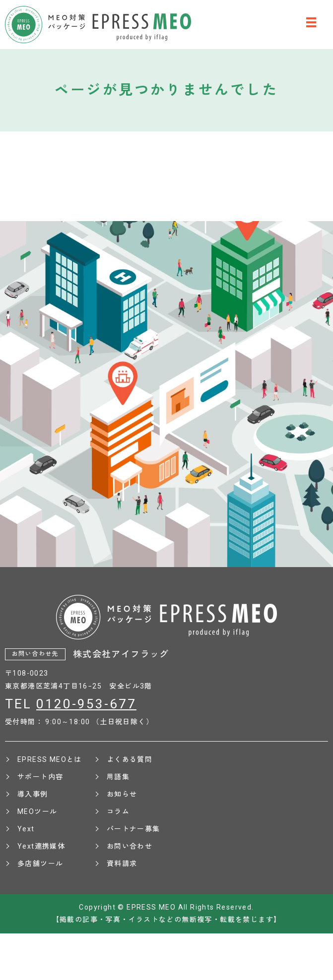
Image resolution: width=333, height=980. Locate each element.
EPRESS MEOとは (50, 759)
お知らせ (122, 794)
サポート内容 (40, 777)
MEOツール (37, 811)
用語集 (118, 777)
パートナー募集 (133, 829)
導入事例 (33, 794)
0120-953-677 (86, 704)
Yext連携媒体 (41, 846)
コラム (118, 811)
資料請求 (122, 864)
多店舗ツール (40, 864)
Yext (26, 829)
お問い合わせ (130, 846)
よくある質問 (130, 759)
